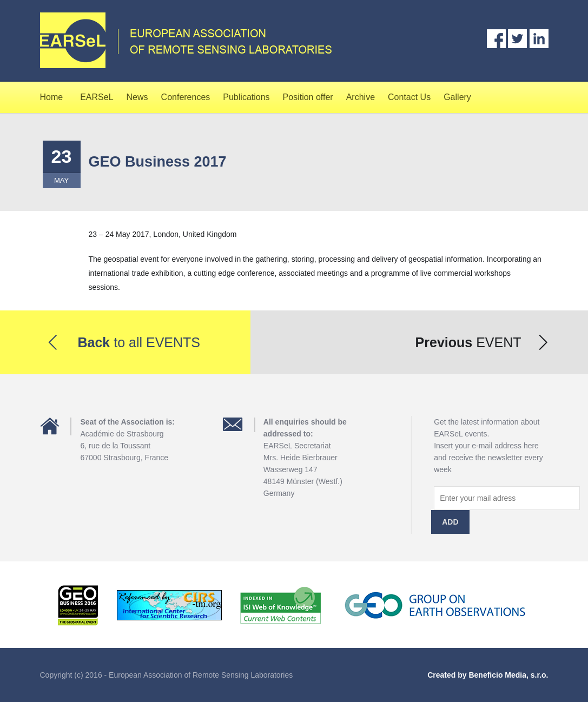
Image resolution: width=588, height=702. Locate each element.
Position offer (308, 97)
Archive (361, 97)
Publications (246, 97)
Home (52, 97)
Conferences (186, 97)
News (137, 97)
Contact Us (409, 97)
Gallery (457, 97)
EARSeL (97, 97)
